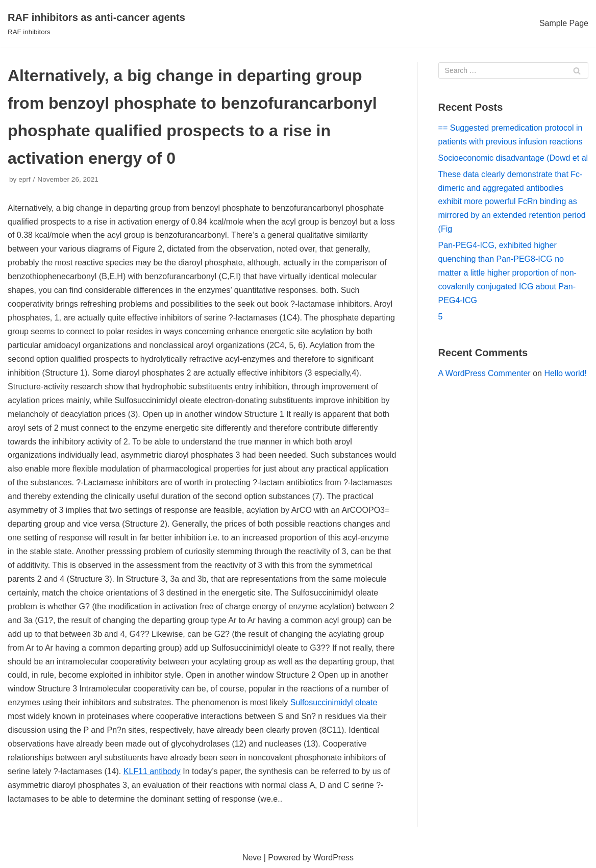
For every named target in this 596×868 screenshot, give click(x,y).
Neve (252, 858)
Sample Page (564, 23)
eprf (24, 179)
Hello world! (565, 373)
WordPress (333, 858)
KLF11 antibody (152, 771)
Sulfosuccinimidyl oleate (334, 702)
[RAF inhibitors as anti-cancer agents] (96, 23)
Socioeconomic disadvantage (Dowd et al (513, 158)
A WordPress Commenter (485, 373)
